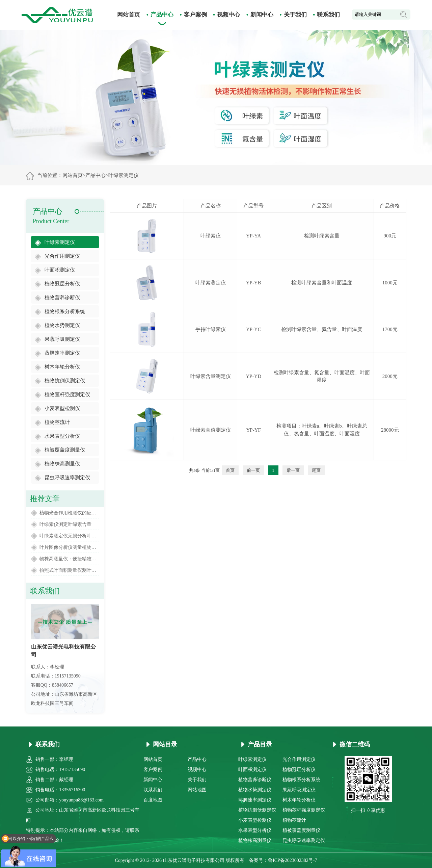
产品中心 (162, 15)
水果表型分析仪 (62, 436)
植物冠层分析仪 (62, 284)
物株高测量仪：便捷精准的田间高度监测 (69, 559)
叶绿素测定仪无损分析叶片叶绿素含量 (69, 536)
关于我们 (295, 15)
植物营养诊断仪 (62, 298)
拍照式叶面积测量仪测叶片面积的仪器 (69, 570)
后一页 (293, 470)
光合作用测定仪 (62, 256)
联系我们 (328, 15)
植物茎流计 (57, 422)
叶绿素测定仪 (124, 175)
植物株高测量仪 (62, 464)
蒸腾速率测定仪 (62, 353)
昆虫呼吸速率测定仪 (67, 478)
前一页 (253, 470)
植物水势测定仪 (62, 325)
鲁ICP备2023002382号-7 (292, 860)
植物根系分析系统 (65, 311)
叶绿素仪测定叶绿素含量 (65, 524)
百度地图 (153, 800)
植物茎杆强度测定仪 (67, 394)
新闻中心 (262, 15)
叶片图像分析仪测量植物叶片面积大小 (69, 547)
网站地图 (197, 790)
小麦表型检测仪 (62, 408)
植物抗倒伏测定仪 (65, 381)
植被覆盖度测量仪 (65, 450)
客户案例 (195, 15)
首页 (230, 470)
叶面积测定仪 (60, 270)
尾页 (316, 470)
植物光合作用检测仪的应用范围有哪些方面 (69, 513)
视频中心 (228, 15)
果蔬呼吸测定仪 (62, 339)
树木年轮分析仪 (62, 367)
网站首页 (129, 15)
